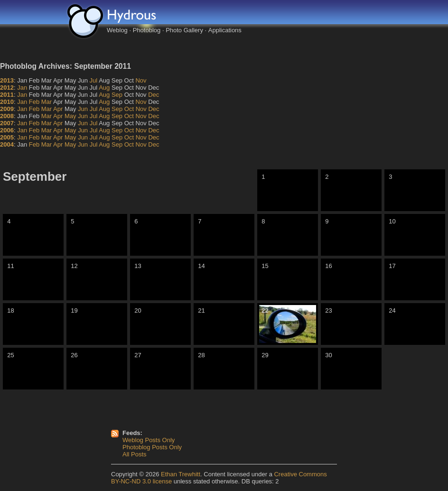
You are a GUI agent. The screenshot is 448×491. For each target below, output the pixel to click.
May (70, 116)
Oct (129, 109)
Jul (94, 80)
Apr (58, 109)
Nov (141, 80)
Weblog (117, 30)
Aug (104, 88)
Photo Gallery (184, 30)
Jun (83, 109)
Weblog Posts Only (149, 440)
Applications (225, 30)
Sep (117, 95)
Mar (47, 102)
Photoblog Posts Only (152, 447)
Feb (34, 102)
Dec (154, 95)
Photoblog (147, 30)
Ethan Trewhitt (181, 474)
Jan (22, 88)
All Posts (135, 454)
